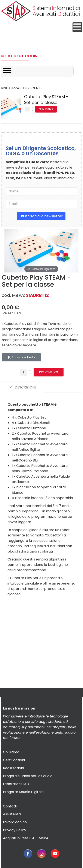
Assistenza (12, 814)
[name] (41, 191)
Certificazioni (14, 760)
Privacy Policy (15, 830)
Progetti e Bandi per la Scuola (28, 776)
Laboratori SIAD (16, 784)
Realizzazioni (13, 768)
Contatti (10, 806)
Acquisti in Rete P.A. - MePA (26, 838)
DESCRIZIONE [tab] (23, 387)
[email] (41, 204)
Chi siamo (11, 752)
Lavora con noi (15, 822)
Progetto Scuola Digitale (23, 792)
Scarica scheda (21, 357)
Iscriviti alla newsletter (41, 216)
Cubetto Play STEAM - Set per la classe (46, 100)
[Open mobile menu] (77, 27)
